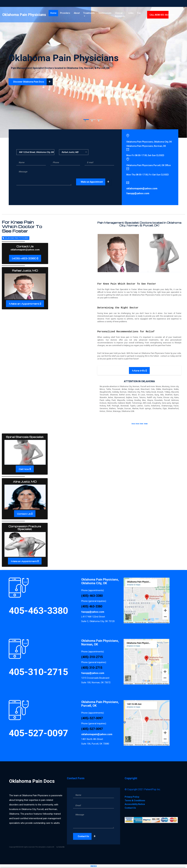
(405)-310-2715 (92, 657)
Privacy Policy (132, 797)
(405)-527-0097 (92, 718)
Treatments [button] (90, 14)
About (78, 14)
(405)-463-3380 (24, 258)
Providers (66, 14)
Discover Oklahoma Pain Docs (33, 82)
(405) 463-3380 (92, 606)
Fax (148, 14)
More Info (138, 371)
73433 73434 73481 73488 (139, 424)
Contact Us (24, 514)
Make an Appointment (96, 182)
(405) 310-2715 (92, 668)
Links (140, 14)
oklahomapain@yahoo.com (25, 250)
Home (55, 13)
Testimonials (107, 14)
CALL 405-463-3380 (171, 15)
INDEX (94, 866)
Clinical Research (122, 15)
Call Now (24, 469)
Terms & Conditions (135, 801)
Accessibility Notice (135, 804)
